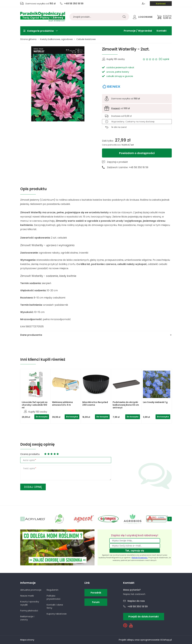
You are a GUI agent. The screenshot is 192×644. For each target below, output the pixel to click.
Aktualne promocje (31, 590)
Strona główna (28, 39)
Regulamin (52, 590)
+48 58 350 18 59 (74, 4)
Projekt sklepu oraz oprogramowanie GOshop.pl (145, 640)
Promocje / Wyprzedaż (138, 31)
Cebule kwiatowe (86, 39)
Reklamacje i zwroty (27, 618)
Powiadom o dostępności (137, 153)
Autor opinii (29, 460)
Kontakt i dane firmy (55, 606)
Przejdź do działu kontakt (144, 617)
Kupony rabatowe (57, 614)
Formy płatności (29, 611)
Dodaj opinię (33, 487)
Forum (96, 602)
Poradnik (96, 593)
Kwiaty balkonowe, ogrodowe (56, 39)
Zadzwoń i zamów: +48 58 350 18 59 (128, 167)
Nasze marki (27, 596)
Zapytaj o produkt (117, 162)
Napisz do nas (136, 601)
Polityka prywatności (53, 597)
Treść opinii (29, 468)
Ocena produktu (30, 454)
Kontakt (162, 31)
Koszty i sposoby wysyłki (30, 603)
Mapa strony (27, 640)
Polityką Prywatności (140, 558)
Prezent (116, 108)
